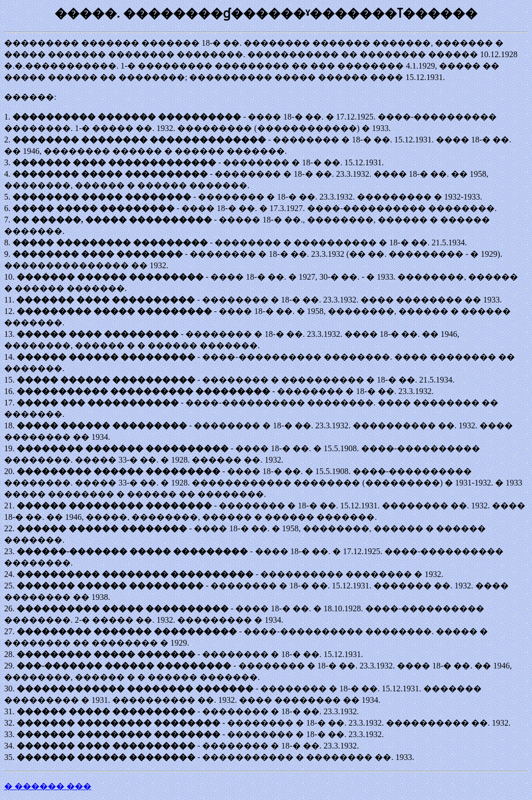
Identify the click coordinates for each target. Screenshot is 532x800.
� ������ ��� (48, 786)
